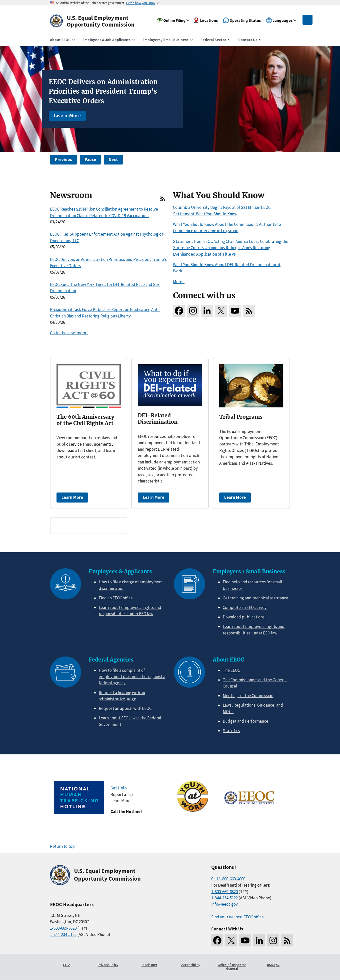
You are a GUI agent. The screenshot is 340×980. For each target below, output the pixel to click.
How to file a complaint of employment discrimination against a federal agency (132, 677)
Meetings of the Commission (248, 696)
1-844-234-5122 (63, 934)
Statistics (231, 731)
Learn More (67, 116)
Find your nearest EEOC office (237, 917)
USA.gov (273, 965)
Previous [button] (63, 159)
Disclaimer (149, 965)
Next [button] (113, 159)
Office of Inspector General (232, 967)
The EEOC (231, 670)
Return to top (62, 846)
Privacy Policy (108, 965)
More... (179, 282)
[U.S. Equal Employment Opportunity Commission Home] (98, 21)
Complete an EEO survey (245, 607)
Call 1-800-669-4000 (228, 879)
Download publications (244, 617)
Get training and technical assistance (255, 598)
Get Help (119, 788)
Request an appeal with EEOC (125, 708)
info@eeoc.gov (224, 904)
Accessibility (191, 965)
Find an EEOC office (116, 598)
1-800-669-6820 (63, 928)
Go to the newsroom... (69, 333)
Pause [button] (90, 159)
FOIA (67, 965)
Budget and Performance (245, 721)
